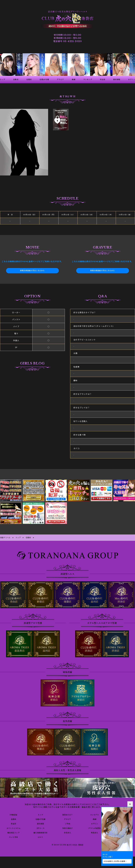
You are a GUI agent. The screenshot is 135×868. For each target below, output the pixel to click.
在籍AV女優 (40, 819)
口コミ (40, 837)
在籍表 (13, 819)
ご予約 (67, 823)
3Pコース (41, 828)
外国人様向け (67, 828)
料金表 (13, 823)
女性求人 (67, 832)
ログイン (94, 823)
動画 (94, 819)
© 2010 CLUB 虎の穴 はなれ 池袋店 (67, 845)
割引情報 (40, 823)
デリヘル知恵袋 (95, 828)
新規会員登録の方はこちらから (32, 271)
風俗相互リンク (13, 832)
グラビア (67, 819)
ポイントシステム (13, 828)
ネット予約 (14, 837)
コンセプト (94, 814)
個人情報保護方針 (41, 832)
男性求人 (95, 832)
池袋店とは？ (67, 814)
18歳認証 (14, 814)
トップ (40, 814)
